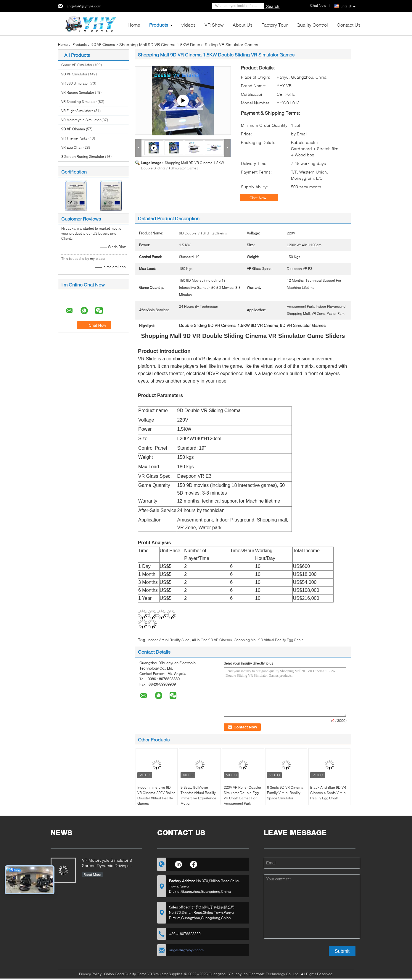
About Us (243, 25)
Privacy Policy (90, 974)
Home (134, 25)
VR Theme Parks (74, 138)
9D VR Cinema (103, 44)
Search (273, 7)
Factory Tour (275, 25)
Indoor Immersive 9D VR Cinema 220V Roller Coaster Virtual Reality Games (156, 795)
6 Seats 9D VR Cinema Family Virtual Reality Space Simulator (285, 793)
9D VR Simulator (74, 74)
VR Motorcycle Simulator (81, 120)
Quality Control (312, 25)
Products (159, 25)
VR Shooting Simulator (79, 102)
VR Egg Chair (72, 147)
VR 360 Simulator (75, 83)
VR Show (214, 25)
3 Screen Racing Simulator (83, 157)
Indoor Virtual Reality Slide (168, 640)
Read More (92, 875)
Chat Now (262, 198)
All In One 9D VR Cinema (212, 640)
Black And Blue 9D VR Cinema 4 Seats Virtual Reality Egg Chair (328, 793)
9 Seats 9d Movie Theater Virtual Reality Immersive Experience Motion (198, 795)
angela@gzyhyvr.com (84, 6)
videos (189, 25)
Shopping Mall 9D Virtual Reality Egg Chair (269, 640)
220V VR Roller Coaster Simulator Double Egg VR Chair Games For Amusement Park (243, 795)
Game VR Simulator (77, 65)
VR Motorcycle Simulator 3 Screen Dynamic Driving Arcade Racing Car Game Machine (107, 863)
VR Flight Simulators (77, 111)
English (348, 6)
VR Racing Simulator (78, 92)
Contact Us (349, 25)
